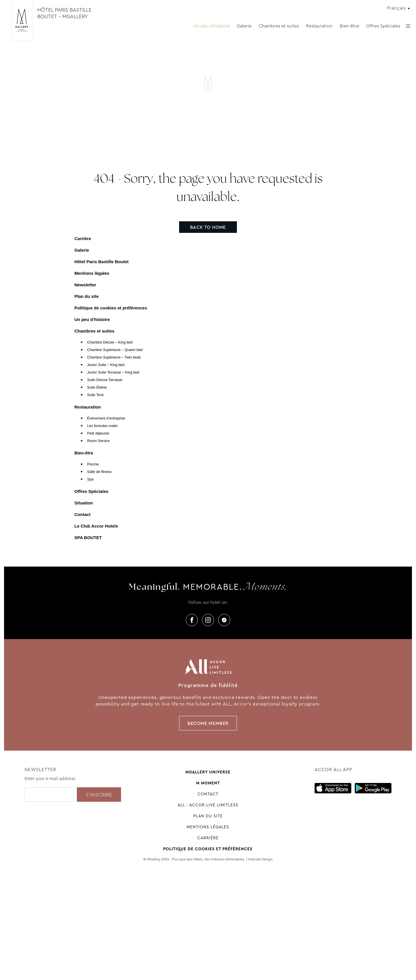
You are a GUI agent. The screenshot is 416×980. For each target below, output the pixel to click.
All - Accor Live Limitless (208, 805)
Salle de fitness (100, 472)
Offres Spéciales (383, 26)
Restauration (319, 26)
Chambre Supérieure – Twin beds (114, 357)
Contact (83, 514)
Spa (90, 479)
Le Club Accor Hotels (96, 526)
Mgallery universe (208, 772)
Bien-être (349, 26)
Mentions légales (92, 273)
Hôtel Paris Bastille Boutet (102, 262)
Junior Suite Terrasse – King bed (113, 372)
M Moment (208, 783)
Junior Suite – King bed (106, 365)
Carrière (83, 238)
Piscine (93, 464)
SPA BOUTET (88, 538)
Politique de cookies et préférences (111, 308)
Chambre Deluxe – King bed (110, 342)
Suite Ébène (97, 387)
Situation (84, 503)
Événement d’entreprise (106, 418)
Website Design (260, 859)
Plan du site (87, 296)
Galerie (244, 26)
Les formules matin (103, 426)
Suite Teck (95, 395)
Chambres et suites (279, 26)
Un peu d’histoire (92, 319)
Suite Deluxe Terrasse (105, 380)
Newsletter (86, 285)
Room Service (99, 441)
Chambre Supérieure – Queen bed (115, 350)
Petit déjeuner (98, 433)
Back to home (208, 227)
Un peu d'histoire (212, 26)
